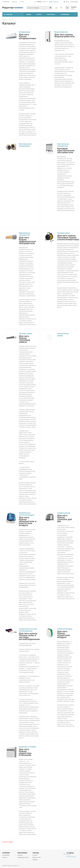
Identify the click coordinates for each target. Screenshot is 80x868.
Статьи (35, 855)
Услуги (39, 14)
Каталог (9, 14)
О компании (65, 14)
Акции (29, 14)
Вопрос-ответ (37, 857)
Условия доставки (23, 857)
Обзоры (35, 860)
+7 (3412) (39, 2)
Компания (6, 853)
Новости (5, 857)
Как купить (51, 14)
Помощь (36, 853)
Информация (22, 853)
